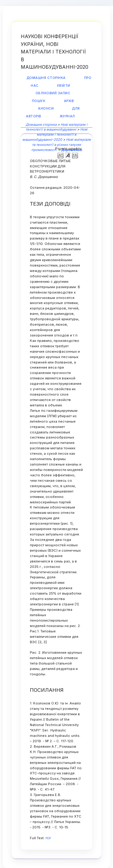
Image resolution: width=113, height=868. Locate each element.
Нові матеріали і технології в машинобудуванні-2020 (55, 134)
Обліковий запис (53, 93)
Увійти (64, 86)
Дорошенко (72, 150)
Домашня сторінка (46, 78)
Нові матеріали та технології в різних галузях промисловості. (61, 145)
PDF (48, 838)
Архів (69, 101)
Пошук (39, 101)
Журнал (67, 116)
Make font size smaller (61, 155)
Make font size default (68, 155)
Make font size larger (75, 155)
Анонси (46, 108)
